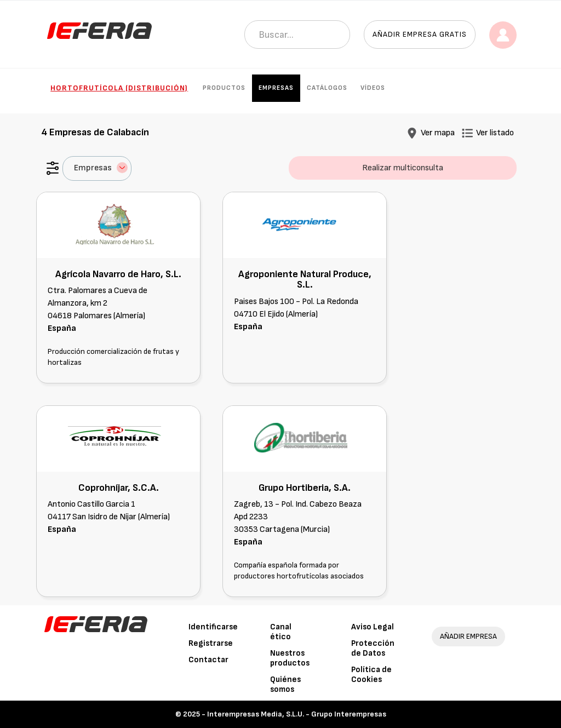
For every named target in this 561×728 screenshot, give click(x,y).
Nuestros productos (290, 658)
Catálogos (327, 88)
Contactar (208, 660)
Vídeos (373, 88)
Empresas (276, 88)
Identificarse (213, 627)
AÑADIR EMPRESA (468, 636)
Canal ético (281, 632)
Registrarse (211, 643)
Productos (224, 88)
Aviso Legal (373, 627)
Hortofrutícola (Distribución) (119, 88)
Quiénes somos (285, 684)
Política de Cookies (371, 675)
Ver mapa (438, 133)
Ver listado (495, 133)
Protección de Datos (373, 648)
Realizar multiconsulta (403, 168)
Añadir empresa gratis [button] (420, 34)
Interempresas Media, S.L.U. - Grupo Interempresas (297, 714)
